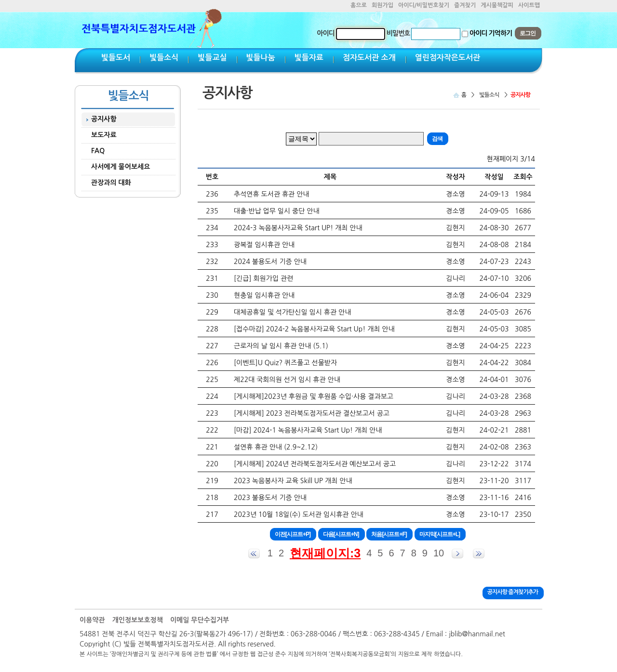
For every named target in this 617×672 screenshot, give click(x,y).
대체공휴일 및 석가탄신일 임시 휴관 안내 (292, 312)
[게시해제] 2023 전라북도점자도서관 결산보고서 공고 (312, 413)
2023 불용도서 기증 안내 (270, 498)
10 (439, 553)
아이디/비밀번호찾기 (424, 5)
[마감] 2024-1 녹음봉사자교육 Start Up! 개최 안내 (308, 430)
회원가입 (382, 5)
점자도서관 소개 (369, 58)
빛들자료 (309, 58)
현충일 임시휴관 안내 (264, 295)
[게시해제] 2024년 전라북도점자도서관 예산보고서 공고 (315, 464)
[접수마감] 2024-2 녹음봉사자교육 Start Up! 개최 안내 (314, 329)
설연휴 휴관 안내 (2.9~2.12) (276, 447)
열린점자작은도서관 (448, 58)
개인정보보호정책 (138, 620)
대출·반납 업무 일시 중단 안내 (277, 211)
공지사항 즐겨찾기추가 (513, 592)
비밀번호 (398, 33)
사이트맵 (529, 5)
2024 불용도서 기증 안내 (270, 262)
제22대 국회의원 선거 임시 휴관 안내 (287, 380)
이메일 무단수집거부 (200, 620)
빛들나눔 (261, 58)
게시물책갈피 (497, 5)
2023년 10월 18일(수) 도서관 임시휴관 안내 (299, 514)
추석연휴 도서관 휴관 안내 (272, 194)
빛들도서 (116, 58)
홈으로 (359, 5)
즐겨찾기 (465, 5)
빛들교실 (212, 58)
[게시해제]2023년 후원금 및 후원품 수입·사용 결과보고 (314, 396)
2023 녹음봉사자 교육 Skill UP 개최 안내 (293, 481)
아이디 (325, 33)
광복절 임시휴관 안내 (264, 245)
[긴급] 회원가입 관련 (263, 278)
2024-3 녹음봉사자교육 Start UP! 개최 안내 (298, 228)
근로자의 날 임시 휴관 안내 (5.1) (281, 346)
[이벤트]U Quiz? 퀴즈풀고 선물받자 (285, 363)
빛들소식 (164, 58)
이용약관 (92, 620)
